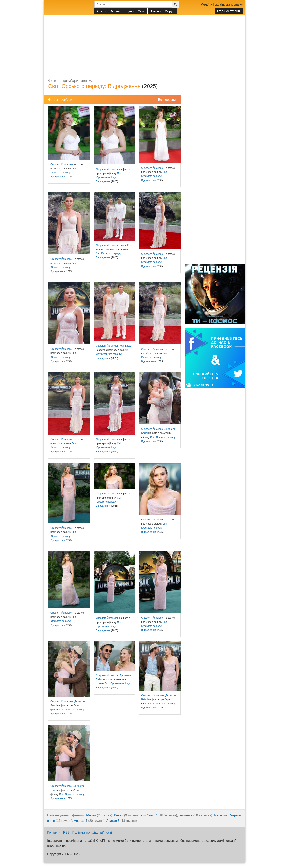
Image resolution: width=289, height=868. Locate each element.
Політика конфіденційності (92, 832)
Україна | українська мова (222, 5)
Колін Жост (126, 245)
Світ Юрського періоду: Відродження (94, 86)
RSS (67, 832)
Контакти (54, 832)
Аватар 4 (81, 821)
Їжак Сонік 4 (149, 815)
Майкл (91, 815)
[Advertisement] (144, 43)
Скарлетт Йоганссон (62, 164)
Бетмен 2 (186, 815)
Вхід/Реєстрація (229, 11)
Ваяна (119, 815)
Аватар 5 (113, 821)
